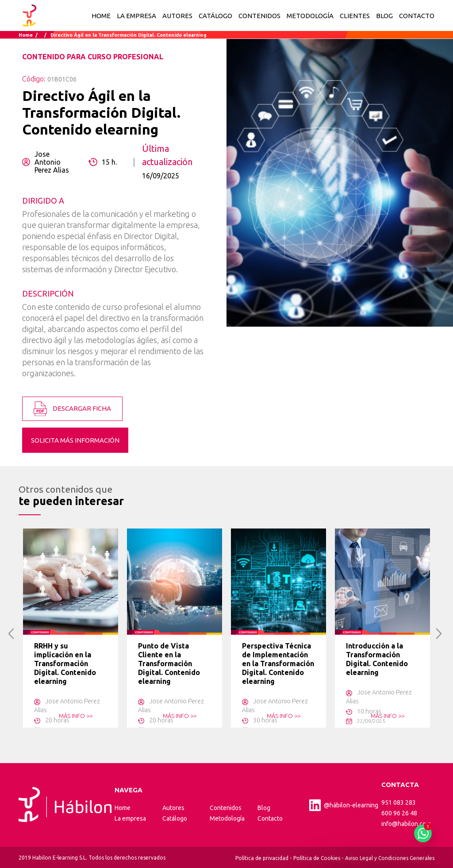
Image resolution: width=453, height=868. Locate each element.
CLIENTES (355, 16)
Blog (264, 808)
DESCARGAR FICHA (72, 409)
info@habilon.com (406, 824)
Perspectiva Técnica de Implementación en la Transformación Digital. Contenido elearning (278, 664)
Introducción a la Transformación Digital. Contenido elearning (377, 659)
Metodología (227, 818)
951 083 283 (399, 802)
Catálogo (175, 818)
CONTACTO (417, 16)
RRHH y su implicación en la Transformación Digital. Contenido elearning (65, 664)
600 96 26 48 (399, 813)
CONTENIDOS (259, 16)
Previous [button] (11, 634)
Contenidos (226, 808)
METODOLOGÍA (310, 16)
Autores (173, 808)
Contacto (270, 818)
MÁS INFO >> (76, 716)
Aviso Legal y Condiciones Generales (390, 858)
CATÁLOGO (215, 16)
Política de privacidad (262, 858)
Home (101, 16)
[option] (71, 628)
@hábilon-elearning (343, 805)
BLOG (384, 16)
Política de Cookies (317, 858)
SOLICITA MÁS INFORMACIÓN (75, 440)
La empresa (130, 818)
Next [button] (439, 634)
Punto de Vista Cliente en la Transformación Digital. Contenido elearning (169, 664)
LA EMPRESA (136, 16)
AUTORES (177, 16)
